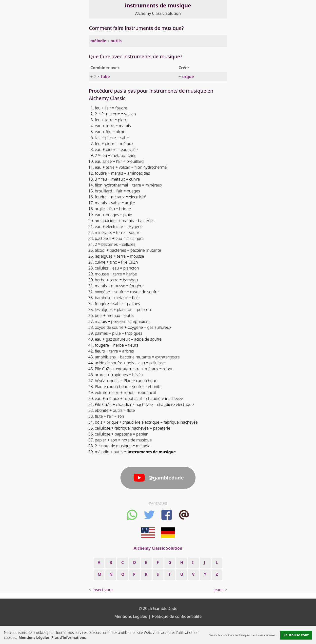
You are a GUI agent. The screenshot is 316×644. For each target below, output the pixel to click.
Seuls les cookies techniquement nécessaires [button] (242, 635)
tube (105, 77)
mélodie (98, 41)
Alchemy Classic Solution (158, 13)
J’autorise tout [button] (296, 635)
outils (116, 41)
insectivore (103, 590)
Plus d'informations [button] (69, 637)
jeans (218, 590)
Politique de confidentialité (177, 616)
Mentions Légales (34, 637)
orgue (188, 77)
